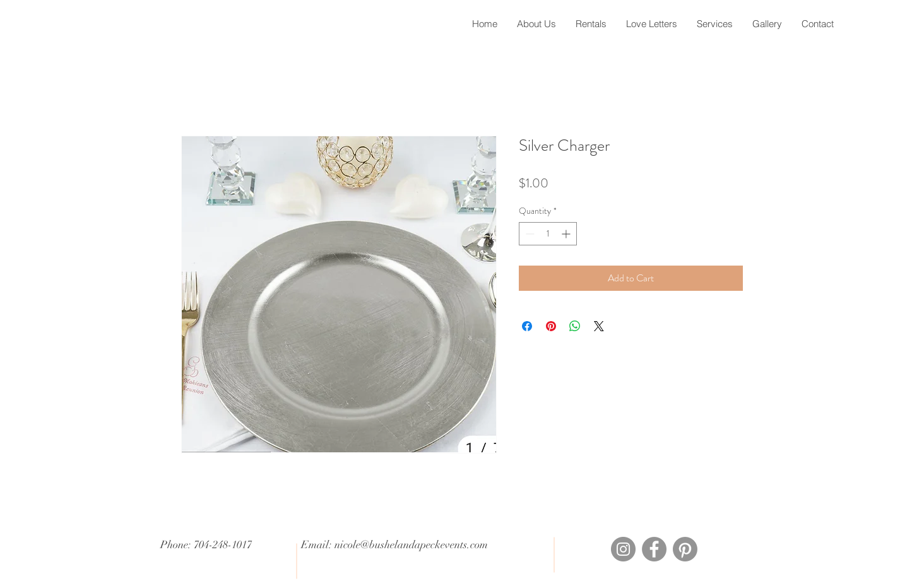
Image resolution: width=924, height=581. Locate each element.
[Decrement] (529, 234)
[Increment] (567, 234)
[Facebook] (654, 549)
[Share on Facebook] (527, 326)
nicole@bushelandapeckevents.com (411, 545)
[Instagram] (623, 549)
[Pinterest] (685, 549)
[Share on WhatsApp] (575, 326)
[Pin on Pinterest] (551, 326)
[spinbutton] (548, 234)
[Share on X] (599, 326)
